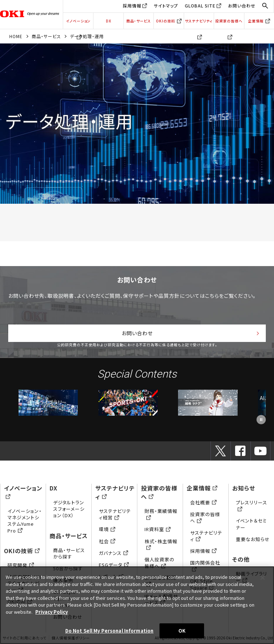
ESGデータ (114, 565)
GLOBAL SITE (200, 6)
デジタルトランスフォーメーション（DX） (69, 509)
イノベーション (78, 24)
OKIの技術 (169, 21)
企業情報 (259, 21)
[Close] (263, 578)
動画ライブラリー (48, 402)
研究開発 (21, 565)
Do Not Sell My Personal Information (110, 631)
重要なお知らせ (253, 539)
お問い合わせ (242, 6)
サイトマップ (166, 6)
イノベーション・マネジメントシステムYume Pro (25, 521)
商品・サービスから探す (69, 553)
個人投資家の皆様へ (159, 563)
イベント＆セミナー (251, 524)
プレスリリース (252, 506)
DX (109, 21)
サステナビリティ (199, 24)
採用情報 (132, 6)
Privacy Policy (52, 612)
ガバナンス (113, 553)
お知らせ (244, 488)
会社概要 (203, 502)
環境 (107, 529)
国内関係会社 (205, 566)
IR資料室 (158, 529)
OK (182, 631)
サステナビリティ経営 (115, 514)
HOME (16, 36)
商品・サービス (139, 21)
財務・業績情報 (161, 514)
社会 (107, 541)
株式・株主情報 (161, 544)
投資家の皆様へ (229, 24)
